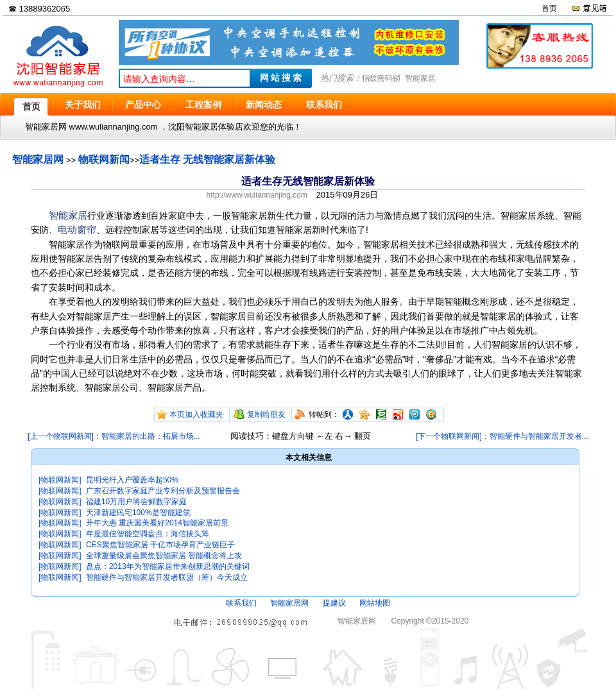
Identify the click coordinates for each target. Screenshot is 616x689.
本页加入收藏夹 (196, 414)
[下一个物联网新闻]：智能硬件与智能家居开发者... (502, 436)
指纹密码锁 (381, 78)
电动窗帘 (77, 229)
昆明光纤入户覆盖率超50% (132, 480)
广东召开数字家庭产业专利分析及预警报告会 (163, 491)
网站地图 (375, 603)
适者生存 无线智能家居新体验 (207, 159)
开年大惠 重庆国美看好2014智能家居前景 (157, 523)
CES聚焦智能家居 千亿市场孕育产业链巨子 (160, 545)
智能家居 (420, 78)
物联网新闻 (104, 159)
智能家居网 (38, 159)
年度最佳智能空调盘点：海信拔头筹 (148, 534)
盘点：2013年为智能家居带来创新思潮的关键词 (168, 566)
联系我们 (241, 603)
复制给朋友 (266, 414)
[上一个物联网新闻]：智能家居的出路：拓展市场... (114, 436)
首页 (549, 8)
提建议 (334, 603)
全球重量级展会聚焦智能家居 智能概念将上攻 (164, 556)
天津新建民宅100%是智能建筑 (138, 513)
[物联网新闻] (60, 480)
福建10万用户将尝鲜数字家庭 (136, 502)
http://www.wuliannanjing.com (257, 195)
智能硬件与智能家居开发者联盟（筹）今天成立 (167, 577)
